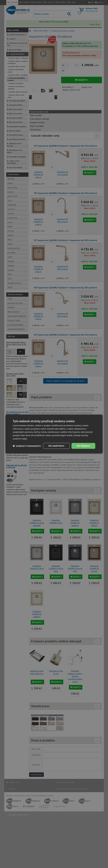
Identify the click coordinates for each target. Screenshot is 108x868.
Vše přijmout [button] (83, 446)
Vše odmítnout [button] (56, 446)
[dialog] (54, 434)
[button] (27, 446)
